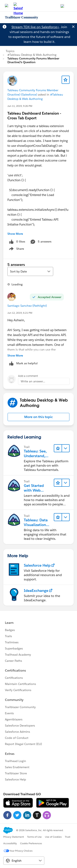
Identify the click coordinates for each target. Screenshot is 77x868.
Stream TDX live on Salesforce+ (35, 27)
